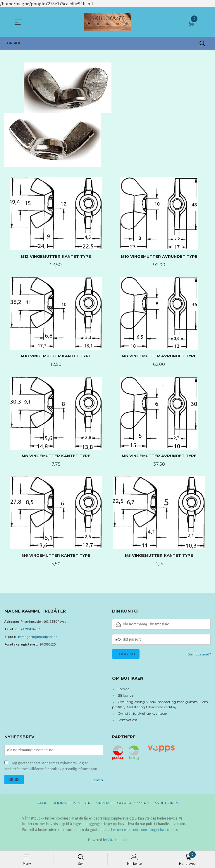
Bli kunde (125, 698)
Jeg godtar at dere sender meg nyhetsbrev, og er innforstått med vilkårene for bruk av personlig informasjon (51, 769)
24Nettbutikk (117, 843)
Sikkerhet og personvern (123, 806)
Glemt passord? (199, 656)
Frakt (42, 806)
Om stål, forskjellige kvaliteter (142, 716)
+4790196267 (30, 631)
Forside (123, 691)
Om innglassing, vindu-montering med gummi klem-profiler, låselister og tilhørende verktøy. (161, 707)
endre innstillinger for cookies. (155, 833)
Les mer (97, 783)
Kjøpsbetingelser (72, 806)
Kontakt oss (127, 722)
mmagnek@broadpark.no (38, 639)
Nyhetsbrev (167, 806)
